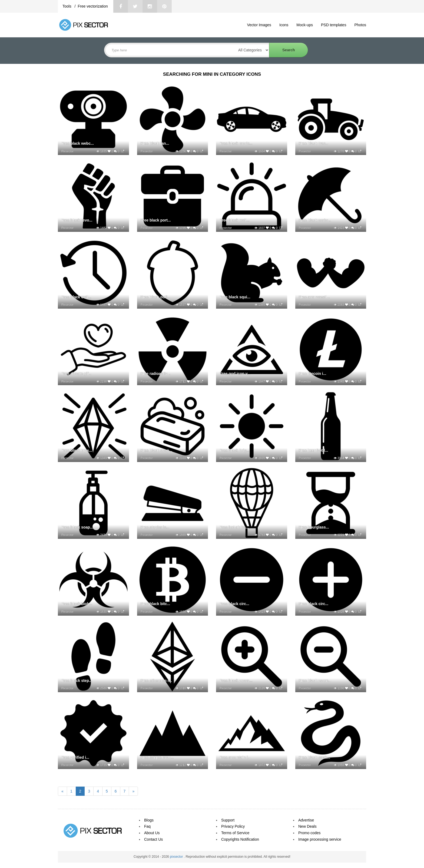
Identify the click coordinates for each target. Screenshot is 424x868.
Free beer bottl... (314, 450)
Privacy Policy (233, 826)
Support (228, 820)
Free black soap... (157, 450)
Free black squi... (235, 297)
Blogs (149, 820)
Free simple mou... (157, 757)
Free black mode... (236, 143)
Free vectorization (93, 6)
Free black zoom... (236, 681)
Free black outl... (234, 220)
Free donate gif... (77, 374)
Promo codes (309, 833)
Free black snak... (315, 757)
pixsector (177, 857)
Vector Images (259, 25)
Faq (147, 826)
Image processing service (320, 839)
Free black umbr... (315, 220)
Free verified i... (75, 757)
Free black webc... (78, 143)
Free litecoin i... (313, 374)
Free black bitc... (155, 604)
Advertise (306, 820)
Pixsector (67, 151)
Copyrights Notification (240, 839)
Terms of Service (235, 833)
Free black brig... (235, 450)
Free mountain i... (235, 757)
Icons (284, 25)
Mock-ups (305, 25)
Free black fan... (155, 143)
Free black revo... (77, 220)
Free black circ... (234, 604)
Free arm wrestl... (314, 297)
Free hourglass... (314, 527)
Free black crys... (77, 450)
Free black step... (77, 681)
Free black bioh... (77, 604)
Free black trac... (314, 143)
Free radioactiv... (155, 374)
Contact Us (153, 839)
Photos (360, 25)
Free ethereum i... (156, 681)
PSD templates (334, 25)
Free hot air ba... (234, 527)
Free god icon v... (235, 374)
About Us (152, 833)
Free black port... (156, 220)
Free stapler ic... (155, 527)
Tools (67, 6)
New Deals (307, 826)
